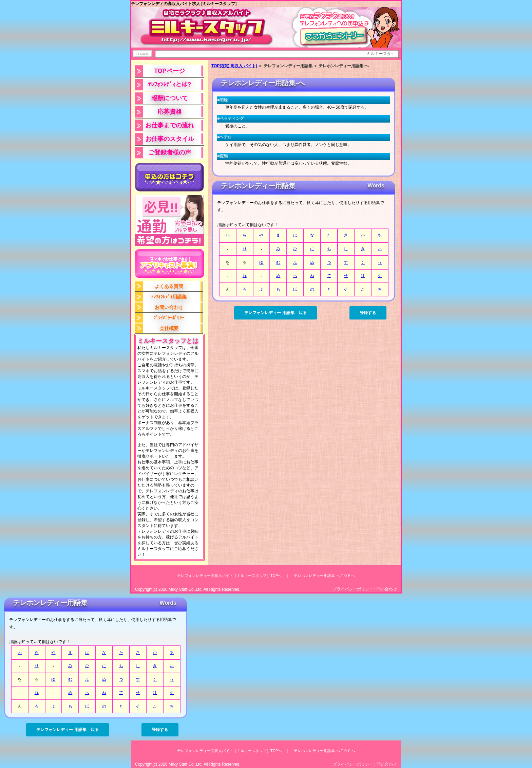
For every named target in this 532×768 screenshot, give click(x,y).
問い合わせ (387, 589)
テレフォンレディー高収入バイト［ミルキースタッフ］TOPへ (229, 575)
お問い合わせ (169, 307)
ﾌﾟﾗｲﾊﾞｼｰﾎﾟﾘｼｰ (169, 318)
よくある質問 (169, 286)
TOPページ (169, 71)
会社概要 (169, 328)
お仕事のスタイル (170, 139)
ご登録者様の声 (170, 152)
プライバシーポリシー (353, 589)
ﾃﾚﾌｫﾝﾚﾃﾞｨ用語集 (169, 297)
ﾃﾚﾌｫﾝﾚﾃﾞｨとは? (170, 85)
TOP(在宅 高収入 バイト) (234, 66)
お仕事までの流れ (170, 125)
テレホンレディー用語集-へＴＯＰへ (324, 575)
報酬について (170, 98)
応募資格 (170, 112)
